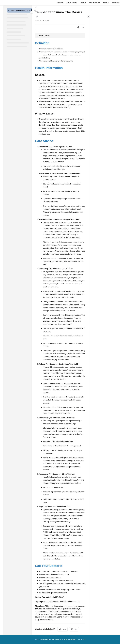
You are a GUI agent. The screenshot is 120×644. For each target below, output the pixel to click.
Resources (116, 3)
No (74, 629)
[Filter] (35, 10)
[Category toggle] (32, 12)
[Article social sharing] (78, 27)
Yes (62, 629)
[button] (20, 10)
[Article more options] (83, 27)
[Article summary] (60, 36)
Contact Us (82, 639)
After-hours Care (95, 3)
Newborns (60, 3)
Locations (83, 3)
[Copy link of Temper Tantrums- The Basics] (37, 16)
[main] (60, 320)
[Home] (36, 7)
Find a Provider (72, 3)
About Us (106, 3)
